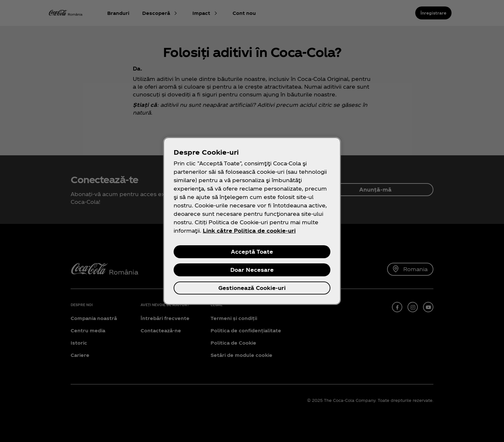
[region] (252, 221)
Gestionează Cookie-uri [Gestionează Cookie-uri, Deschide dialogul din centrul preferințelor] (252, 288)
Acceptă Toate (252, 252)
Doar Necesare (252, 270)
